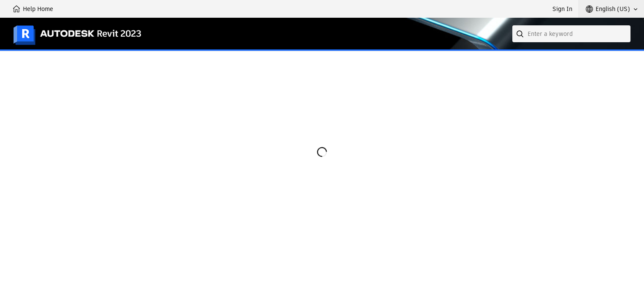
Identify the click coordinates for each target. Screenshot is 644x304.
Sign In (562, 9)
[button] (612, 9)
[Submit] (521, 34)
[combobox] (571, 34)
